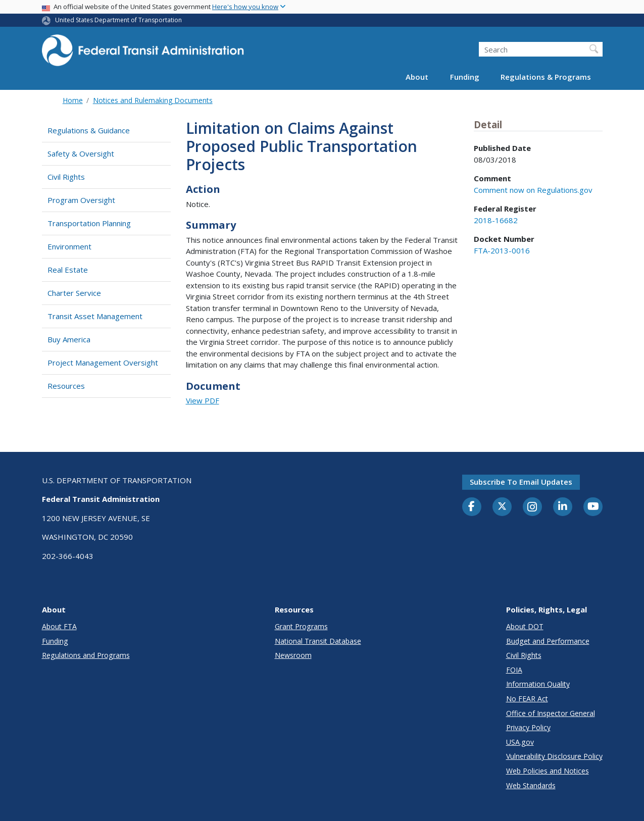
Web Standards (531, 785)
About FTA (59, 626)
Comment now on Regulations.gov (533, 190)
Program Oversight (81, 200)
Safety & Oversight (81, 153)
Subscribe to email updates (521, 482)
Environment (69, 246)
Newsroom (293, 655)
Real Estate (68, 270)
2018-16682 (496, 220)
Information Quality (538, 684)
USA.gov (520, 742)
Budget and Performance (548, 641)
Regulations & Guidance (89, 130)
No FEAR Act (527, 699)
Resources (66, 386)
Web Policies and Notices (548, 771)
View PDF (203, 400)
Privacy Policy (528, 727)
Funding (465, 77)
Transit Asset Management (95, 316)
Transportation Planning (89, 223)
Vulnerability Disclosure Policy (554, 756)
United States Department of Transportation (118, 20)
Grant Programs (301, 626)
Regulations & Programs (546, 77)
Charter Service (74, 293)
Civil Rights (66, 177)
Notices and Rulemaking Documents (153, 100)
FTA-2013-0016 (502, 250)
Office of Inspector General (551, 713)
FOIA (514, 670)
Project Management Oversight (103, 363)
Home (73, 100)
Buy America (69, 339)
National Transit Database (318, 641)
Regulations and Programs (86, 655)
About (417, 77)
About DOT (525, 626)
